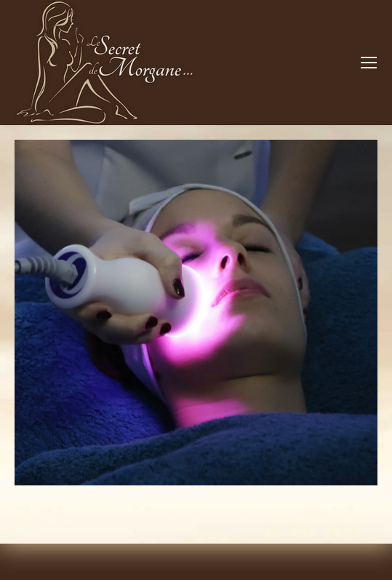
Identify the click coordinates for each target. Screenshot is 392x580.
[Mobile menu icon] (369, 63)
